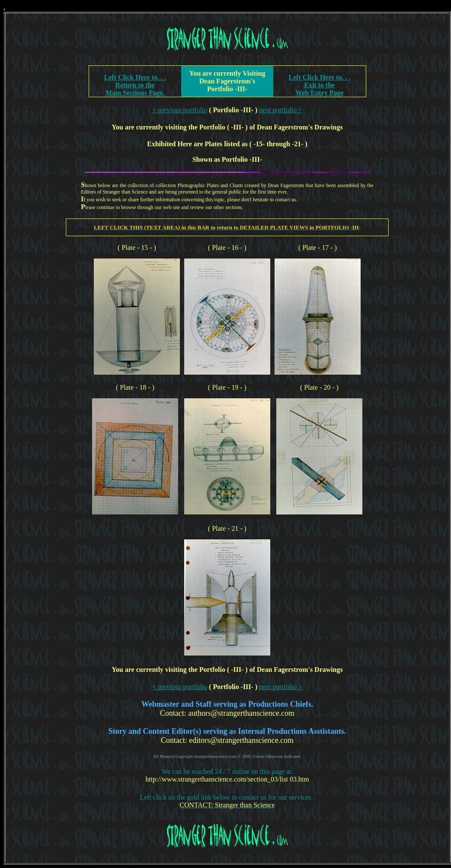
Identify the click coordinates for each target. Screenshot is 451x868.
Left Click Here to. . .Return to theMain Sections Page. (135, 85)
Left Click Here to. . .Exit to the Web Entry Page (320, 85)
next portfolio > (281, 110)
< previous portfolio (179, 110)
